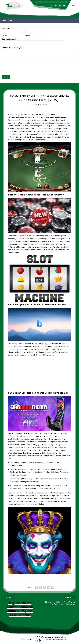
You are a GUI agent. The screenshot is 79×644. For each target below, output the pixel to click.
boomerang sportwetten (24, 448)
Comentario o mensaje (12, 48)
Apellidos (28, 36)
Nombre (6, 29)
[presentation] (18, 72)
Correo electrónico (10, 40)
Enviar (6, 77)
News (45, 105)
